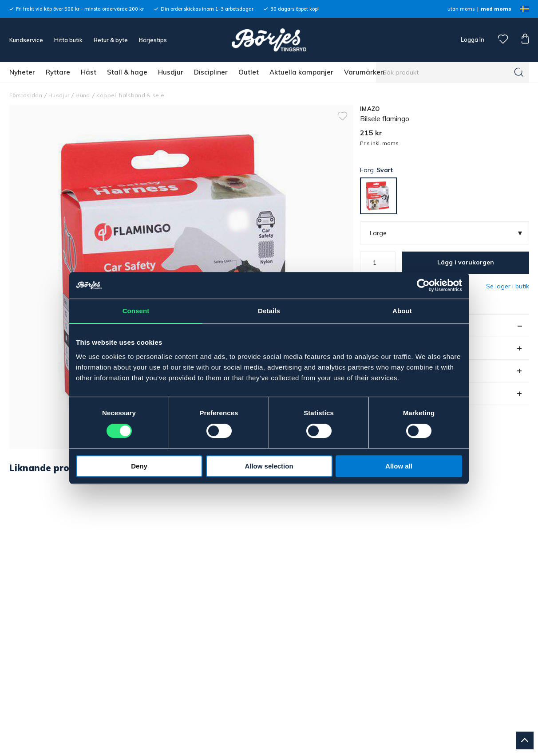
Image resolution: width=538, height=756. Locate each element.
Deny (139, 466)
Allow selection (269, 466)
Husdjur (171, 72)
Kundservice (26, 40)
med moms (496, 9)
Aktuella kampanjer (301, 72)
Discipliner (211, 72)
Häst (89, 72)
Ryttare (58, 72)
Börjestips (153, 40)
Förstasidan (26, 95)
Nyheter (22, 72)
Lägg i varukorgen (466, 262)
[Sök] (519, 72)
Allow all (399, 466)
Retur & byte (111, 40)
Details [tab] (269, 311)
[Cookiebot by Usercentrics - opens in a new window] (423, 285)
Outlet (249, 72)
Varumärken (364, 72)
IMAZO (370, 109)
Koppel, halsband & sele (131, 95)
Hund (83, 95)
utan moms (461, 9)
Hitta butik (68, 40)
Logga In (472, 39)
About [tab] (402, 311)
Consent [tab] (136, 311)
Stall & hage (127, 72)
